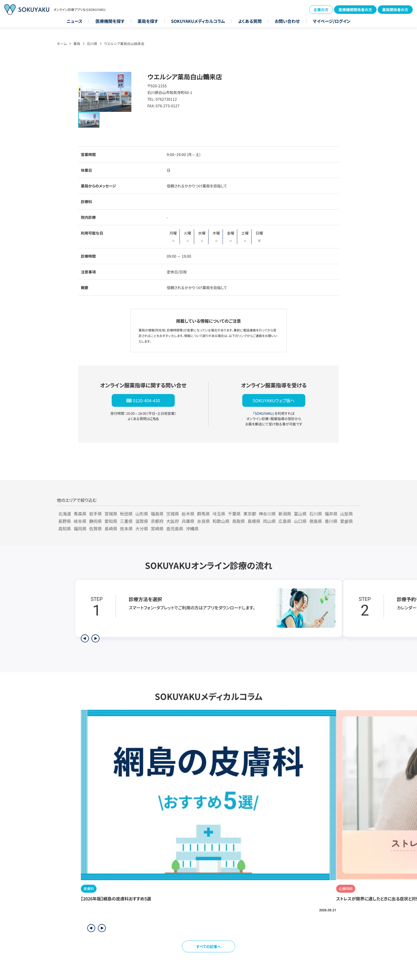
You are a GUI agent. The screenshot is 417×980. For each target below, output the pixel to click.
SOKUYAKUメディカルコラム (198, 21)
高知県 (65, 528)
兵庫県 (188, 521)
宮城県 (111, 514)
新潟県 (285, 514)
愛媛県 (347, 521)
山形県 (142, 514)
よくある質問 (250, 21)
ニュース (74, 21)
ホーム (62, 44)
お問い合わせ (287, 21)
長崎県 (111, 528)
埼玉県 (219, 514)
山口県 (300, 521)
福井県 (331, 514)
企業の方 (321, 10)
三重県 (126, 521)
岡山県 (269, 521)
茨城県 (173, 514)
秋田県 (126, 514)
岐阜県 (80, 521)
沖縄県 (192, 528)
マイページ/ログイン (332, 21)
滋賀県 (142, 521)
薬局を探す (148, 21)
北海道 (65, 514)
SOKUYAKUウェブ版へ (274, 400)
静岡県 (95, 521)
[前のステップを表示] (85, 638)
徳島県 (316, 521)
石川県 (92, 44)
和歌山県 (221, 521)
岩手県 (95, 514)
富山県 (300, 514)
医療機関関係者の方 (355, 10)
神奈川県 (267, 514)
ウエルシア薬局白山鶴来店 (124, 44)
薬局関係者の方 (395, 10)
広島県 (285, 521)
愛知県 (111, 521)
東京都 (250, 514)
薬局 (77, 44)
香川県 (331, 521)
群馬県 (203, 514)
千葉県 (234, 514)
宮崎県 (157, 528)
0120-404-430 (147, 400)
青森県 (80, 514)
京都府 (157, 521)
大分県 (142, 528)
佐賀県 (95, 528)
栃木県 (188, 514)
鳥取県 (239, 521)
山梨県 (347, 514)
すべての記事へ (209, 946)
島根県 (254, 521)
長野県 (65, 521)
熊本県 (126, 528)
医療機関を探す (110, 21)
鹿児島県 (175, 528)
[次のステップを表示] (95, 638)
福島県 (157, 514)
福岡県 (80, 528)
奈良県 (203, 521)
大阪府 (173, 521)
